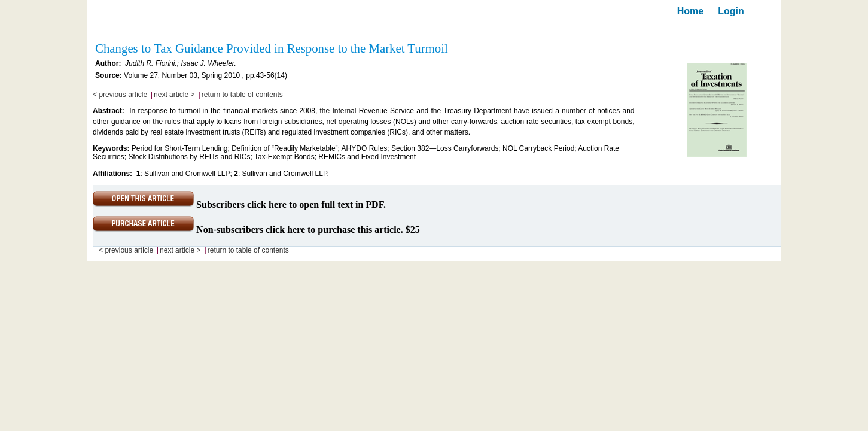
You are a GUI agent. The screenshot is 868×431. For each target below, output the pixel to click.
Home (690, 11)
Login (731, 11)
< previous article (120, 95)
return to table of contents (242, 95)
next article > (174, 95)
